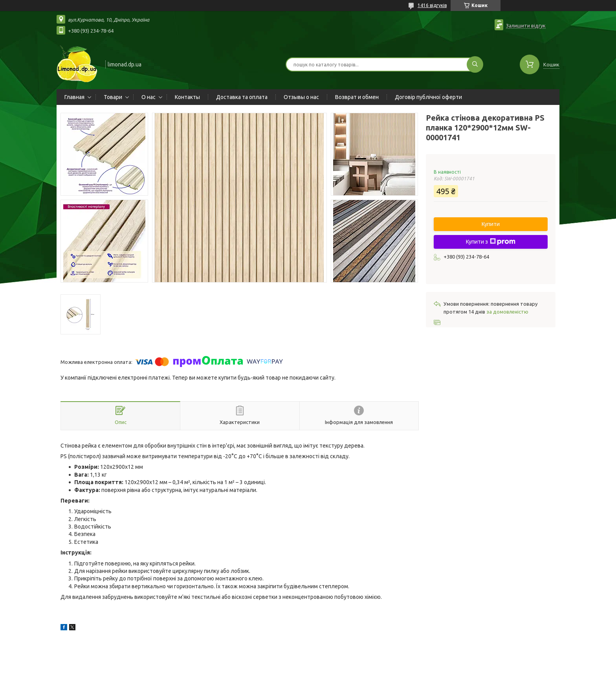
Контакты (187, 97)
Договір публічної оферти (428, 97)
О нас (148, 97)
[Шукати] (475, 64)
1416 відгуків (432, 5)
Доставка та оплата (242, 97)
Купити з (491, 242)
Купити (491, 224)
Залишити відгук (526, 26)
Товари (113, 97)
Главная (74, 97)
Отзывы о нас (301, 97)
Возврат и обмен (357, 97)
